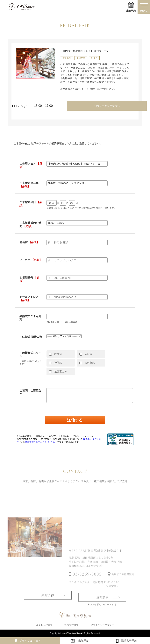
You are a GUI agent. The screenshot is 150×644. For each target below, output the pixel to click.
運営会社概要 (71, 625)
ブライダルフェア (30, 641)
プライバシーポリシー (102, 625)
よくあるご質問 (44, 625)
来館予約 (131, 7)
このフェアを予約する (107, 106)
